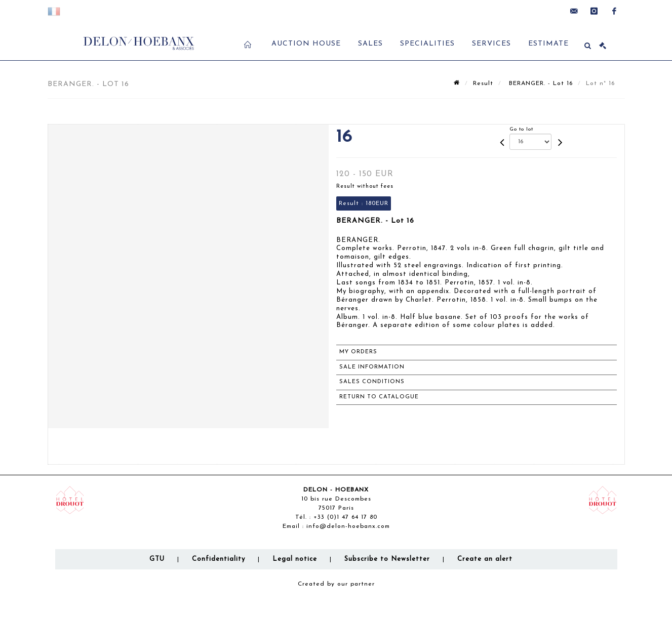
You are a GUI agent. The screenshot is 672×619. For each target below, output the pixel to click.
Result (483, 84)
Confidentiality (219, 559)
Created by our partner (336, 584)
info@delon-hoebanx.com (348, 526)
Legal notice (295, 559)
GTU (157, 559)
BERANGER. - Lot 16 (540, 84)
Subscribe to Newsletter (387, 559)
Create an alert (485, 559)
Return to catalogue (379, 397)
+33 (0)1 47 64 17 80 (345, 517)
